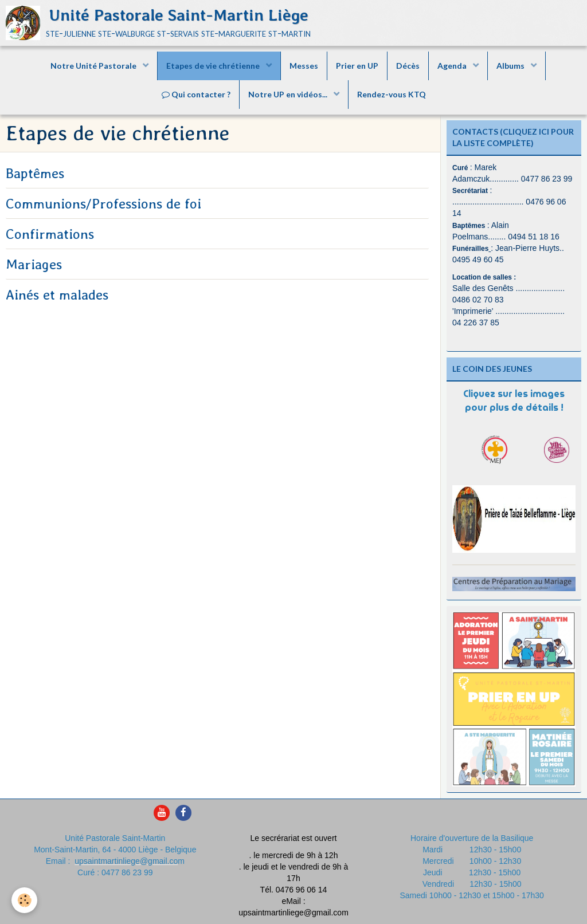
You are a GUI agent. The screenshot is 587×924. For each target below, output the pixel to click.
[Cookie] (24, 900)
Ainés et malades (57, 295)
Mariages (34, 264)
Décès (408, 66)
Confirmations (50, 234)
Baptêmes (35, 173)
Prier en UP (357, 66)
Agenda (453, 66)
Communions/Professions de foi (103, 204)
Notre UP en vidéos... (289, 94)
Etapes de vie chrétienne (214, 66)
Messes (304, 66)
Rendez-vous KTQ (392, 94)
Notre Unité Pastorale (94, 66)
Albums (511, 66)
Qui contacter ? (196, 94)
